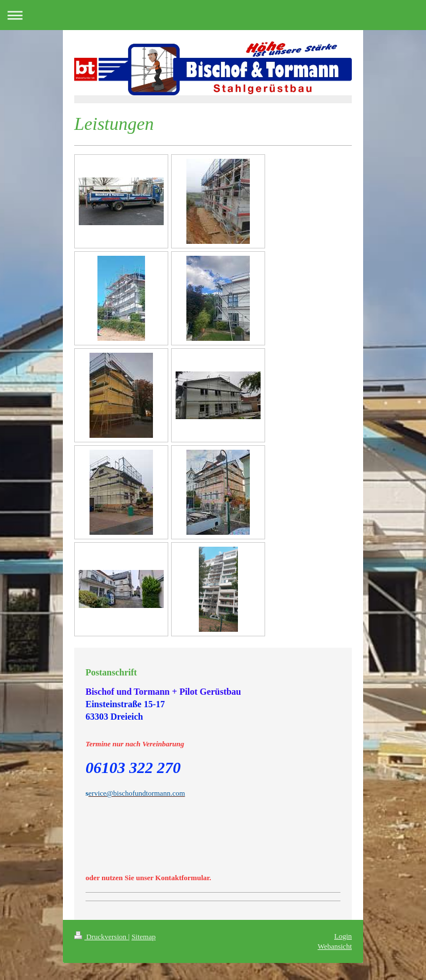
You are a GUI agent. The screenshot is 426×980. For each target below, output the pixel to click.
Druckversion (101, 937)
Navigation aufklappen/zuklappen (213, 15)
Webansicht (335, 946)
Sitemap (144, 937)
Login (343, 936)
